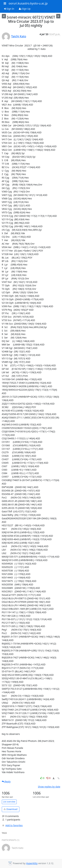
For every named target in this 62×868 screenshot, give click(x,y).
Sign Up (25, 9)
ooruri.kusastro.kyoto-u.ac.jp (28, 3)
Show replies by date (49, 787)
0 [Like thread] (43, 778)
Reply (6, 781)
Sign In (9, 9)
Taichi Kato (19, 36)
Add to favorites (12, 825)
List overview (9, 802)
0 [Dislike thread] (49, 778)
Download (10, 809)
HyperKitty (32, 863)
